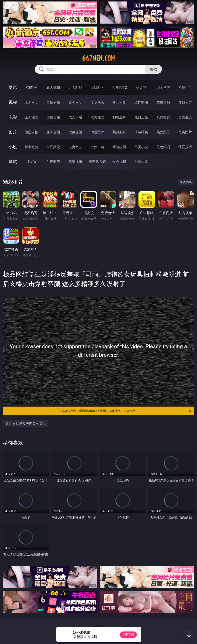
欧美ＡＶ (75, 102)
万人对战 (75, 87)
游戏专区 (97, 87)
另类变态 (185, 117)
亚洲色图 (53, 132)
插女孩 (31, 162)
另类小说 (141, 147)
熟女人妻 (119, 102)
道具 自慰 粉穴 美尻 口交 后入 (26, 423)
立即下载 (128, 635)
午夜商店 (53, 162)
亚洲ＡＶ (31, 102)
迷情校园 (119, 147)
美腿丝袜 (119, 132)
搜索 (154, 69)
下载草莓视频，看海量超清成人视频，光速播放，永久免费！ (125, 411)
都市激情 (31, 147)
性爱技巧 (185, 147)
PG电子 (31, 87)
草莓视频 (75, 162)
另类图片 (185, 132)
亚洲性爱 (31, 117)
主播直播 (163, 102)
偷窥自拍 (31, 132)
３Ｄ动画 (97, 102)
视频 (13, 102)
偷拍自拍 (53, 117)
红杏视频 (119, 162)
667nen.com (98, 58)
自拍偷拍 (53, 102)
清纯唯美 (141, 132)
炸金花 (141, 87)
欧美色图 (75, 132)
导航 (13, 162)
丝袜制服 (141, 102)
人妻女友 (75, 147)
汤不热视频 (97, 162)
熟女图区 (163, 132)
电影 (13, 117)
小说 (13, 147)
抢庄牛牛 (185, 87)
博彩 (13, 87)
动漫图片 (97, 132)
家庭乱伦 (53, 147)
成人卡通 (75, 117)
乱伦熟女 (163, 117)
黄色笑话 (163, 147)
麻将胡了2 (119, 87)
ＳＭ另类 (185, 102)
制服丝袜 (119, 117)
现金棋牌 (163, 87)
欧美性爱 (97, 117)
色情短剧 (141, 162)
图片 (13, 132)
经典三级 (141, 117)
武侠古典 (97, 147)
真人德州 (53, 87)
